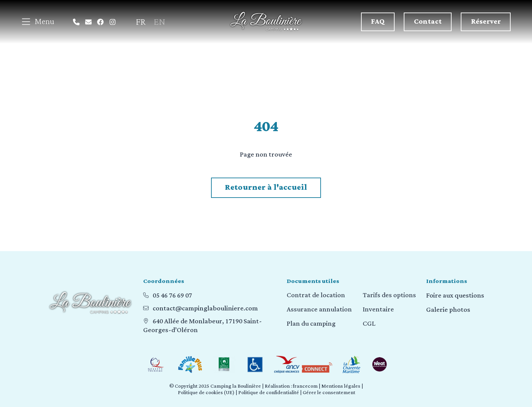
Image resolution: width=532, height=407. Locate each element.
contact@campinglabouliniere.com (205, 308)
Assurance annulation (319, 310)
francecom (305, 386)
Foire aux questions (455, 296)
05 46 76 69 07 (172, 296)
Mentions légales (341, 386)
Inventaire (378, 310)
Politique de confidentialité (269, 393)
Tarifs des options (389, 296)
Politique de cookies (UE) (206, 393)
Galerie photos (448, 310)
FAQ (378, 22)
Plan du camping (311, 324)
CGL (369, 324)
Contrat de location (316, 296)
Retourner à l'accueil (266, 187)
